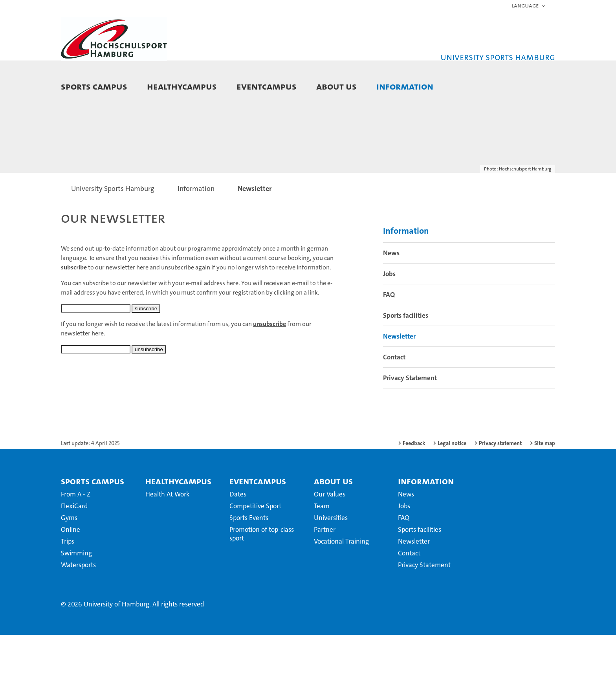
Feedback (414, 482)
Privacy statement (500, 482)
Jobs (389, 313)
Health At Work (167, 533)
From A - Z (76, 533)
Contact (394, 396)
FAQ (389, 334)
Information (405, 86)
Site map (545, 482)
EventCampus (267, 86)
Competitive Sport (255, 545)
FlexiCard (74, 545)
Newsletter (399, 375)
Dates (238, 533)
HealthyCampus (182, 86)
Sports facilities (406, 355)
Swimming (76, 592)
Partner (325, 569)
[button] (529, 6)
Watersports (78, 604)
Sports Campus (94, 86)
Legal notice (452, 482)
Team (322, 545)
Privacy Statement (410, 417)
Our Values (330, 533)
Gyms (69, 557)
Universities (331, 557)
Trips (68, 581)
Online (71, 569)
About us (336, 86)
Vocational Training (341, 581)
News (391, 292)
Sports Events (249, 557)
